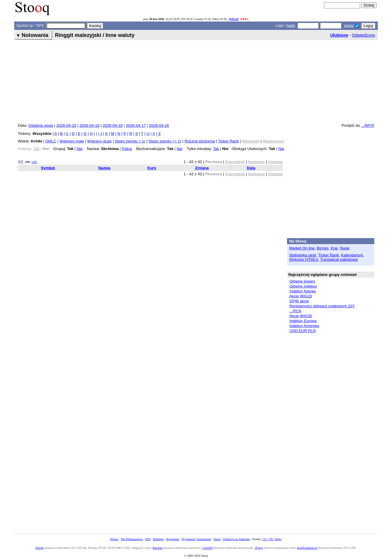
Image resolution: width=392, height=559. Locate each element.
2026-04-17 (136, 125)
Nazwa (104, 168)
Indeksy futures (303, 291)
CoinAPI (207, 548)
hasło (291, 26)
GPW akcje (299, 301)
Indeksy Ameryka (304, 326)
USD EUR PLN (302, 331)
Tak (216, 149)
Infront (40, 548)
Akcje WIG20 (301, 296)
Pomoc (114, 539)
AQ (21, 162)
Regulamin (173, 539)
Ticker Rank (228, 141)
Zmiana (202, 168)
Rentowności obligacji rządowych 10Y (322, 306)
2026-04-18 (113, 125)
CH (271, 539)
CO (265, 539)
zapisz (349, 26)
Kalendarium (352, 255)
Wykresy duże (99, 141)
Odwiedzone (364, 35)
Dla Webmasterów (132, 539)
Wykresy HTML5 (304, 259)
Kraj (334, 248)
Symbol (48, 168)
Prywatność (189, 539)
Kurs (152, 168)
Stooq (217, 539)
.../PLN (295, 311)
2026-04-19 (89, 125)
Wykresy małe (72, 141)
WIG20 (234, 19)
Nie (80, 149)
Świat (345, 248)
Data (251, 168)
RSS (148, 539)
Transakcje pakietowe (339, 259)
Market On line (302, 248)
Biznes (322, 248)
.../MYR (368, 125)
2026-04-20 (66, 125)
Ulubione (339, 35)
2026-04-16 (159, 125)
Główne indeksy (303, 286)
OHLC (51, 141)
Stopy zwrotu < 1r (130, 141)
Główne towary (302, 281)
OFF (34, 162)
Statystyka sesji (303, 255)
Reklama (158, 539)
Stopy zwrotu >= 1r (165, 141)
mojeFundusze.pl (307, 548)
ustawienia (204, 539)
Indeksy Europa (303, 321)
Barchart (158, 548)
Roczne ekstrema (200, 141)
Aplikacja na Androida (236, 539)
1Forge (259, 548)
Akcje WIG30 (301, 316)
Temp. (278, 539)
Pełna (127, 149)
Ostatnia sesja (41, 125)
